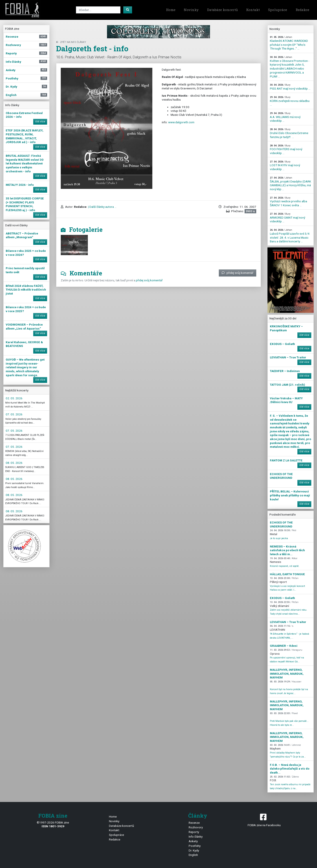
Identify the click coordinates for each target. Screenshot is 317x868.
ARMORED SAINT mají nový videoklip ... (288, 218)
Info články (196, 837)
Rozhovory (196, 827)
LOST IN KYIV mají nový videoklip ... (285, 166)
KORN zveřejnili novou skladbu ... (290, 101)
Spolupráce (278, 10)
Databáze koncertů (222, 10)
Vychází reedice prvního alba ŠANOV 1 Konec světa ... (288, 202)
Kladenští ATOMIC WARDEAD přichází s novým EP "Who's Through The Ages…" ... (289, 43)
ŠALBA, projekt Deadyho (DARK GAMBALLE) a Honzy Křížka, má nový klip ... (290, 184)
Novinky (191, 10)
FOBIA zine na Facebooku (264, 820)
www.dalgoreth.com (181, 122)
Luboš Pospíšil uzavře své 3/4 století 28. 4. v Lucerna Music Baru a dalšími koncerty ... (290, 236)
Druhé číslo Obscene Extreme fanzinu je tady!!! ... (289, 133)
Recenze (194, 823)
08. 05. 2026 (14, 463)
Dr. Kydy (194, 850)
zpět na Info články (71, 42)
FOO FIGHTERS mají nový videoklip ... (286, 149)
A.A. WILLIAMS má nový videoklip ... (285, 117)
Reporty (194, 832)
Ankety (193, 841)
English (193, 855)
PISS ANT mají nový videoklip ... (290, 87)
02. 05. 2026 (14, 398)
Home (171, 10)
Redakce (302, 10)
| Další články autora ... (102, 207)
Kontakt (253, 10)
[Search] (98, 10)
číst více (40, 122)
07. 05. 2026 (14, 414)
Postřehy (195, 846)
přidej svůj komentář (238, 273)
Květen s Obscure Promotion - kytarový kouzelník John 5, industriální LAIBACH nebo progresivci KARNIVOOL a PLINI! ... (290, 67)
